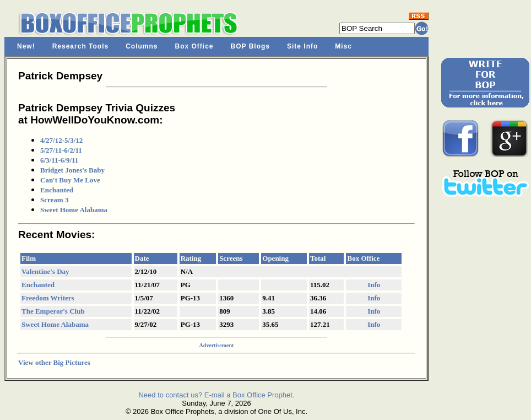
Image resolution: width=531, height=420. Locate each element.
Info (374, 285)
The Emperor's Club (53, 311)
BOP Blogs (250, 46)
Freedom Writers (48, 298)
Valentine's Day (45, 271)
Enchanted (57, 190)
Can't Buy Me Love (70, 180)
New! (26, 46)
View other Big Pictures (54, 362)
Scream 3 (54, 200)
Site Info (302, 46)
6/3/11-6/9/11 (59, 160)
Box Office (194, 46)
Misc (343, 46)
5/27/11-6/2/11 (61, 150)
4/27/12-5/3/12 (61, 140)
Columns (142, 46)
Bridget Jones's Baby (72, 170)
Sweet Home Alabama (74, 210)
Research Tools (80, 46)
